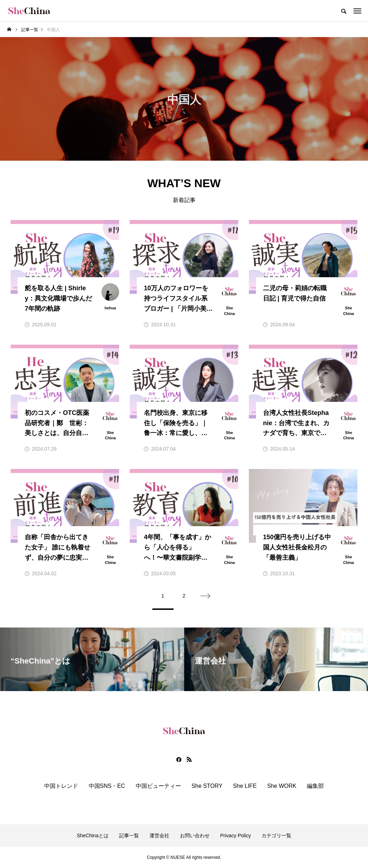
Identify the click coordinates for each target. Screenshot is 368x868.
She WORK (282, 786)
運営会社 (159, 836)
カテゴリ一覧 (276, 836)
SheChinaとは (93, 836)
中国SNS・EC (107, 786)
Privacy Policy (236, 836)
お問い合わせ (195, 836)
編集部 (315, 786)
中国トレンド (61, 786)
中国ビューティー (158, 786)
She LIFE (245, 786)
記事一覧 (129, 836)
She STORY (207, 786)
